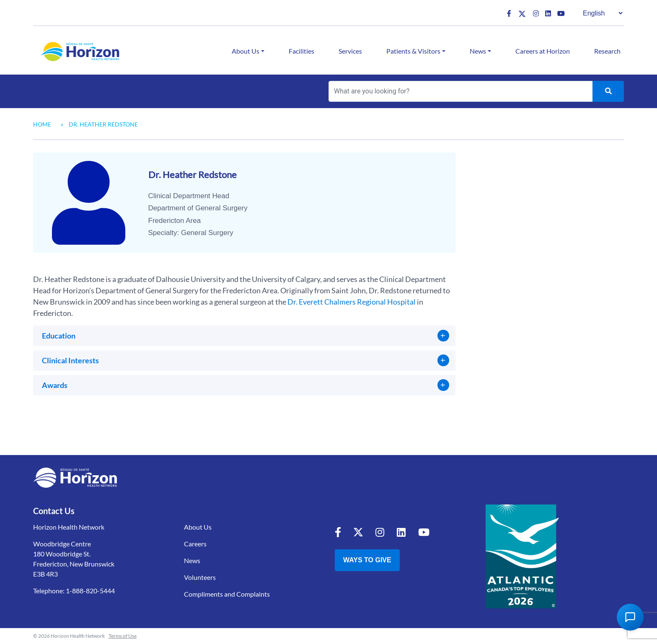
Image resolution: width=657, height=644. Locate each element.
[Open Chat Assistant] (630, 617)
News (478, 51)
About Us (246, 51)
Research (607, 51)
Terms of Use (123, 636)
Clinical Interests (70, 360)
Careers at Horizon (543, 51)
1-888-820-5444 (90, 591)
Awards (55, 385)
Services (350, 51)
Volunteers (200, 577)
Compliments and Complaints (227, 594)
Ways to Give (367, 560)
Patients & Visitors (413, 51)
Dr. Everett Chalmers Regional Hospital (352, 302)
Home (42, 124)
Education (59, 336)
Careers (195, 544)
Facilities (301, 51)
